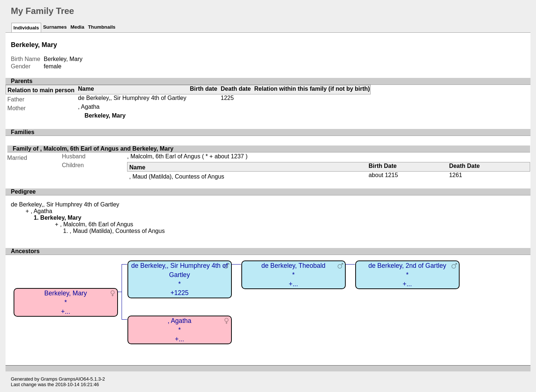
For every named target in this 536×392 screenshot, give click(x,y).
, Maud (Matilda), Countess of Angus (177, 177)
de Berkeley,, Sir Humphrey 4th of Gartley (132, 98)
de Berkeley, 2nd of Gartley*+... (407, 275)
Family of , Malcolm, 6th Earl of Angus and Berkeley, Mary (93, 149)
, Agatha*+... (179, 330)
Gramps (49, 379)
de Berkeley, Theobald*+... (293, 275)
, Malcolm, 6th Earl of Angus (164, 156)
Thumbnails (102, 27)
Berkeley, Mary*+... (66, 302)
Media (78, 27)
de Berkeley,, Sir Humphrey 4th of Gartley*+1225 (179, 279)
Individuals (26, 28)
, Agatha (89, 107)
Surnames (55, 27)
